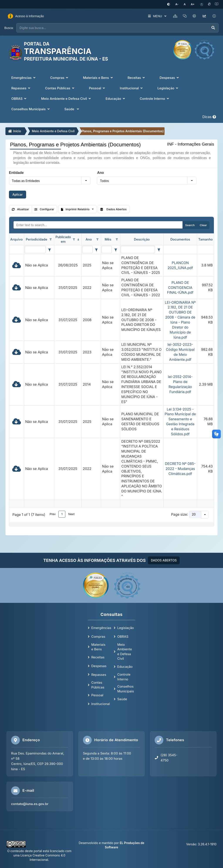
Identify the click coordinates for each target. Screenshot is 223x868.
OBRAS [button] (19, 98)
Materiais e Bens (98, 646)
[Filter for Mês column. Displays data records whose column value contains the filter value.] (107, 249)
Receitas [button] (137, 77)
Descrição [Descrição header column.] (142, 239)
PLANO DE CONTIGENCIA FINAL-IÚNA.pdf (180, 287)
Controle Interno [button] (155, 98)
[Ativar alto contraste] (172, 4)
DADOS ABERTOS (164, 560)
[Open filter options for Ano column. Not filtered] (98, 239)
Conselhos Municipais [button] (31, 109)
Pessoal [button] (98, 88)
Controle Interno (124, 676)
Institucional (101, 703)
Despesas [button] (170, 77)
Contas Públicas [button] (60, 88)
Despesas (99, 665)
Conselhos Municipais (125, 688)
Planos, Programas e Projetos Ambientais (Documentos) (122, 131)
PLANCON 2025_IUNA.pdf (180, 265)
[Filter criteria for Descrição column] (159, 249)
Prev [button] (53, 514)
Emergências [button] (24, 77)
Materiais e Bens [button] (98, 77)
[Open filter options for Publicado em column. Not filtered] (74, 239)
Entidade (16, 172)
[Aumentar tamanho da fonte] (193, 4)
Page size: (180, 514)
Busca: (9, 27)
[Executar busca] (213, 28)
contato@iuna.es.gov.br (30, 803)
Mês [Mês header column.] (108, 239)
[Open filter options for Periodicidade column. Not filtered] (51, 239)
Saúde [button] (72, 109)
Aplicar (18, 194)
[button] (86, 180)
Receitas (98, 657)
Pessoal (97, 695)
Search (190, 225)
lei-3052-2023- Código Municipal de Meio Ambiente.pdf (180, 352)
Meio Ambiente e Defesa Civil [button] (66, 98)
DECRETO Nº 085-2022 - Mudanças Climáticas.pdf (180, 468)
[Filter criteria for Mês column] (116, 249)
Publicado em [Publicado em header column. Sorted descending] (63, 239)
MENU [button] (154, 16)
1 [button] (62, 514)
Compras (98, 636)
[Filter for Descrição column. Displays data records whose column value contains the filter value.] (138, 249)
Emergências (101, 628)
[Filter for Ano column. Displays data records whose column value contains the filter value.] (87, 249)
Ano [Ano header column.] (89, 239)
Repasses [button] (21, 88)
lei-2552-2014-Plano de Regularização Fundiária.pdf (180, 384)
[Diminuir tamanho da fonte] (180, 4)
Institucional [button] (132, 88)
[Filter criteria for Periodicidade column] (50, 249)
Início (15, 131)
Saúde (122, 699)
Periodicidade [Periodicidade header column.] (36, 239)
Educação (125, 666)
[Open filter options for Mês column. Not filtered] (117, 239)
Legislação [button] (168, 88)
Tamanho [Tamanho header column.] (206, 239)
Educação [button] (116, 98)
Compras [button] (60, 77)
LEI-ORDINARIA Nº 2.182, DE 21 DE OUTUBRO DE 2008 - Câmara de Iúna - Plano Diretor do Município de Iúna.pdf (180, 319)
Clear (203, 225)
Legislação (125, 628)
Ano (101, 172)
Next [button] (71, 514)
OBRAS (123, 636)
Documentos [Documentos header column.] (180, 239)
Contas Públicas (98, 684)
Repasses (99, 674)
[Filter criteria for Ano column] (96, 249)
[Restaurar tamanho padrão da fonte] (186, 4)
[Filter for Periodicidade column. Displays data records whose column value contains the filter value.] (35, 249)
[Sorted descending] (78, 239)
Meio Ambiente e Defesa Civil (53, 131)
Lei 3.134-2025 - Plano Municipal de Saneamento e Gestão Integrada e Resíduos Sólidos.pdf (180, 421)
